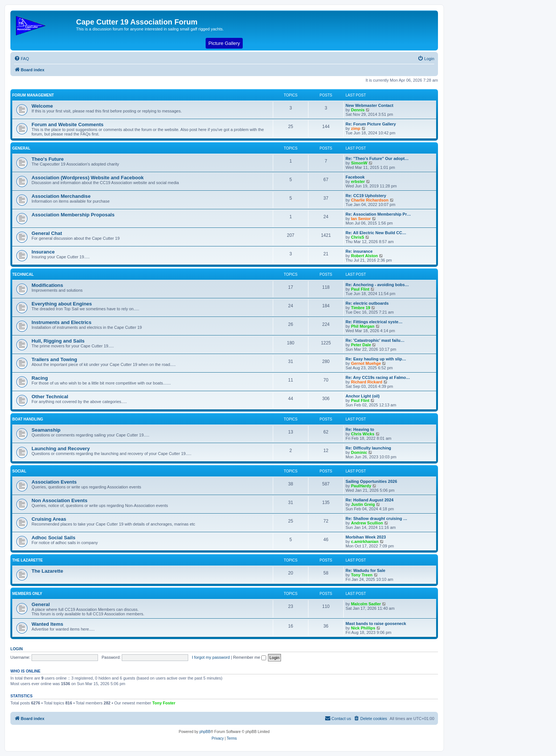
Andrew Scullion (367, 523)
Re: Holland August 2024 (369, 500)
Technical (23, 274)
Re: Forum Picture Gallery (371, 124)
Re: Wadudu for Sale (365, 570)
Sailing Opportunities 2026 (371, 481)
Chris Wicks (363, 434)
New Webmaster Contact (369, 105)
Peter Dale (361, 345)
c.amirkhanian (365, 541)
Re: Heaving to (360, 429)
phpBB (205, 732)
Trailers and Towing (54, 359)
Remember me (250, 657)
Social (19, 471)
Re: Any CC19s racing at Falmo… (378, 377)
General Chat (47, 233)
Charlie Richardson (370, 200)
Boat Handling (28, 419)
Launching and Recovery (61, 449)
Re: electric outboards (367, 303)
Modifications (47, 285)
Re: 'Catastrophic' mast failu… (375, 340)
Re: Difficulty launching (368, 448)
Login (17, 649)
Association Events (54, 482)
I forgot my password (211, 657)
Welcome (42, 106)
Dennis (358, 110)
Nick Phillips (363, 628)
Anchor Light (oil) (363, 396)
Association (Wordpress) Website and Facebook (88, 178)
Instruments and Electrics (61, 322)
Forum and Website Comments (68, 125)
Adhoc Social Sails (53, 538)
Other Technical (50, 397)
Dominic (359, 452)
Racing (40, 378)
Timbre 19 (361, 308)
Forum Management (33, 95)
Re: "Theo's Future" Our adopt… (377, 158)
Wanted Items (47, 624)
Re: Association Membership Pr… (378, 214)
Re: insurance (359, 251)
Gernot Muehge (366, 363)
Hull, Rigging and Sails (58, 341)
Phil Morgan (363, 326)
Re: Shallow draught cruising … (376, 518)
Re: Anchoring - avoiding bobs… (377, 285)
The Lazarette (27, 560)
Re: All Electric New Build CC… (376, 233)
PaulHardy (361, 486)
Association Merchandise (61, 196)
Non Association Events (59, 500)
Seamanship (46, 430)
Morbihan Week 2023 (366, 537)
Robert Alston (364, 256)
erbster (358, 181)
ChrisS (358, 237)
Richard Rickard (367, 382)
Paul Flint (360, 289)
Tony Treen (362, 575)
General (21, 148)
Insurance (43, 252)
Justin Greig (363, 504)
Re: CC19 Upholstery (366, 196)
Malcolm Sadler (366, 604)
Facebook (355, 177)
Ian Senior (361, 219)
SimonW (359, 163)
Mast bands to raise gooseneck (376, 624)
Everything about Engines (62, 304)
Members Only (27, 594)
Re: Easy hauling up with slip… (376, 359)
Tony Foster (164, 703)
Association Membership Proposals (73, 215)
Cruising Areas (49, 519)
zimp (356, 128)
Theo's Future (48, 159)
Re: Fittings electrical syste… (374, 322)
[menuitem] (22, 59)
